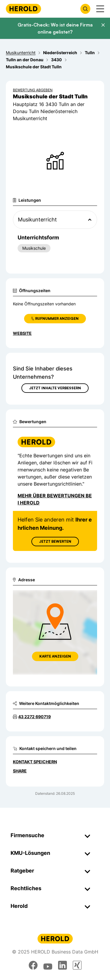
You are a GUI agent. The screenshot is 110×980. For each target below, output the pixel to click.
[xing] (77, 965)
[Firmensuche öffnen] (85, 9)
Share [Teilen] (20, 771)
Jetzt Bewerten (55, 541)
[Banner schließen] (103, 25)
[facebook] (33, 965)
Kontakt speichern (35, 762)
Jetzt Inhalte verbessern (55, 388)
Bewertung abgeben (33, 90)
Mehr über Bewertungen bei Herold (55, 499)
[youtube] (48, 965)
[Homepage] (23, 9)
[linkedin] (62, 965)
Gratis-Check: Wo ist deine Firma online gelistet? (55, 28)
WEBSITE (22, 333)
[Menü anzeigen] (100, 9)
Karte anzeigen (55, 656)
